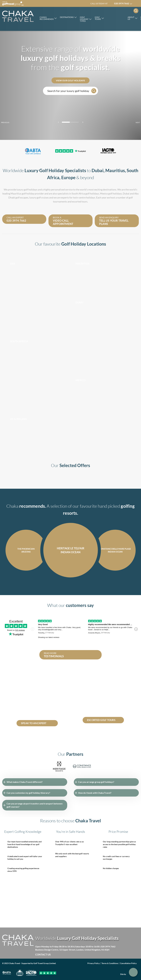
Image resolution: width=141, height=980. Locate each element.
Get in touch (133, 972)
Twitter (65, 955)
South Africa (78, 193)
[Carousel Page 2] (70, 122)
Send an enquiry (116, 221)
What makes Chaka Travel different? (25, 782)
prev (10, 123)
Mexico (104, 193)
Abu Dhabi (31, 709)
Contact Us (43, 955)
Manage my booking (137, 3)
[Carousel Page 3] (75, 122)
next (133, 123)
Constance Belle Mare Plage (30, 712)
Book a (70, 221)
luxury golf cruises (39, 197)
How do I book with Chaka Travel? (95, 793)
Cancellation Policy (128, 963)
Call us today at (110, 3)
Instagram (77, 955)
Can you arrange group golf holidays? (96, 782)
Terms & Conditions (110, 963)
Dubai (98, 170)
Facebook (59, 955)
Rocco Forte (116, 18)
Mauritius (115, 170)
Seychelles (47, 696)
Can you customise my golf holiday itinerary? (28, 793)
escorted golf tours (96, 690)
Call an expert (23, 219)
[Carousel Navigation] (70, 585)
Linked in (71, 955)
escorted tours (80, 201)
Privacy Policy (94, 963)
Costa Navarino (44, 709)
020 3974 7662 (108, 946)
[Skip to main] (18, 16)
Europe (68, 177)
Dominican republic (26, 696)
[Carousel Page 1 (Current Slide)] (66, 122)
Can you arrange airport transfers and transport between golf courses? (35, 805)
